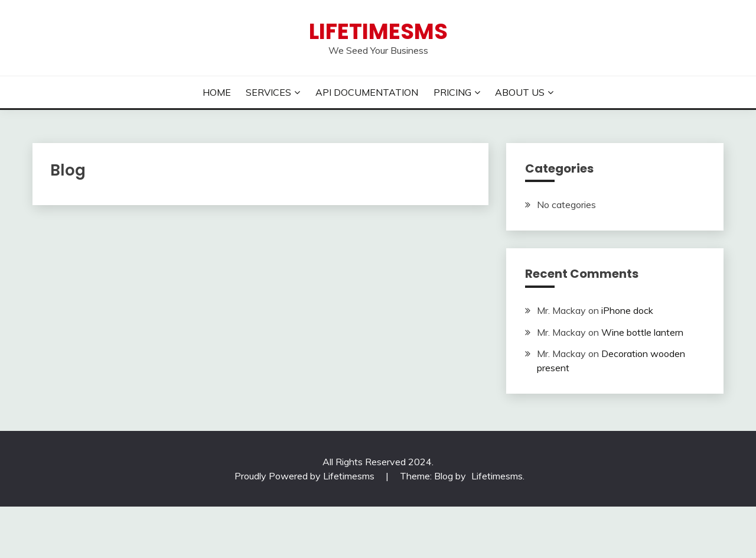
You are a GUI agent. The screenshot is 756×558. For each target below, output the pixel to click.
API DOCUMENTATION (367, 92)
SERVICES (268, 92)
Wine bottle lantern (642, 332)
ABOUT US (520, 92)
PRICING (452, 92)
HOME (217, 92)
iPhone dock (627, 310)
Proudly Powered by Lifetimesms (304, 476)
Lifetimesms (378, 31)
